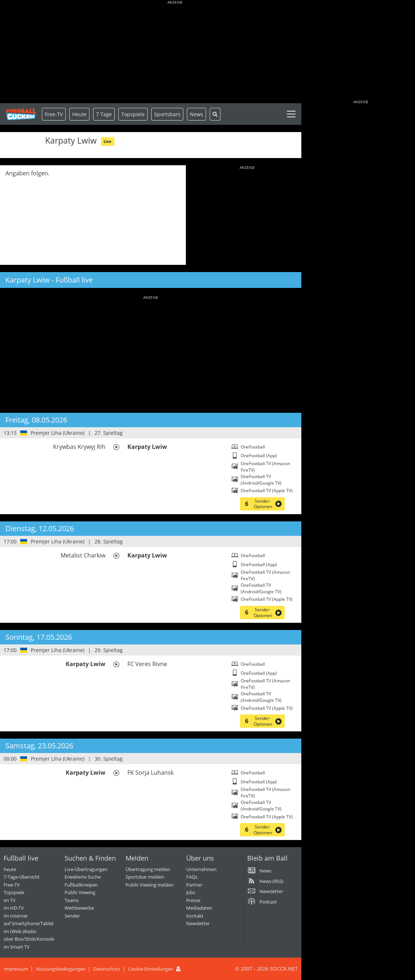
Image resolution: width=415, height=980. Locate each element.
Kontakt (195, 916)
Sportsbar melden (145, 877)
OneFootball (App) (259, 456)
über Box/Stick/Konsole (29, 939)
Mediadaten (199, 908)
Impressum (16, 969)
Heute (79, 114)
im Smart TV (17, 947)
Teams (72, 900)
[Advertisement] (175, 52)
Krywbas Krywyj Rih (79, 447)
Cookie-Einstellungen (151, 969)
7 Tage (104, 114)
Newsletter (198, 923)
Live (108, 141)
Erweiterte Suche (83, 877)
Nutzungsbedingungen (61, 969)
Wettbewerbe (79, 908)
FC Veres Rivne (147, 664)
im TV (10, 900)
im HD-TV (14, 908)
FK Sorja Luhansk (150, 773)
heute (10, 869)
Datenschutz (107, 969)
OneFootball (253, 447)
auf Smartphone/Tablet (29, 923)
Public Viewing (80, 892)
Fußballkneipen (81, 885)
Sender (72, 916)
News (196, 114)
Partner (194, 885)
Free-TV (54, 114)
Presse (193, 900)
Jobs (191, 892)
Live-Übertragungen (86, 869)
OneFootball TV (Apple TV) (267, 491)
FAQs (192, 877)
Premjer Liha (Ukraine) (58, 433)
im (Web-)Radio (20, 931)
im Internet (16, 916)
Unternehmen (201, 869)
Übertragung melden (148, 869)
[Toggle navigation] (291, 114)
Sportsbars (167, 114)
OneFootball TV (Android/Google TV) (261, 480)
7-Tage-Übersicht (22, 877)
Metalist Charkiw (83, 555)
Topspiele (14, 892)
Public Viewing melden (150, 885)
